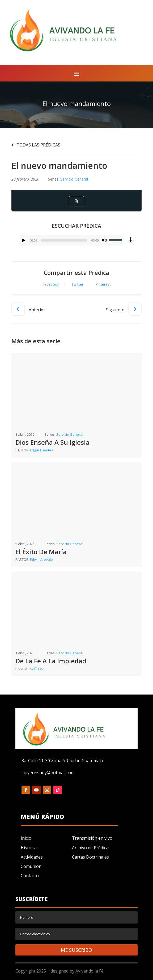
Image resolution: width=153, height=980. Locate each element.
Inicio (26, 838)
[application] (72, 240)
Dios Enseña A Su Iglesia (52, 442)
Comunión (31, 866)
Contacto (30, 876)
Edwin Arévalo (41, 560)
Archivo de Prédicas (91, 848)
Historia (29, 848)
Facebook (51, 284)
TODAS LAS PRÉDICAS (36, 145)
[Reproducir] (24, 240)
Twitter (77, 284)
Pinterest (103, 284)
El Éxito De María (41, 552)
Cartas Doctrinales (90, 857)
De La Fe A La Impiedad (51, 661)
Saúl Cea (37, 669)
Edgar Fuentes (42, 450)
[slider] (64, 240)
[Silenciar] (104, 240)
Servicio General (74, 179)
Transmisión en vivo (92, 838)
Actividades (32, 857)
